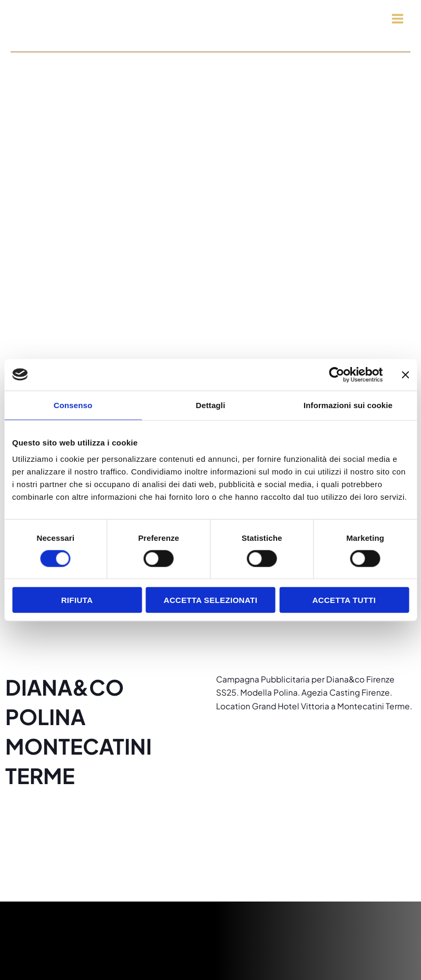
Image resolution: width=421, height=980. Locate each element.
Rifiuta (77, 600)
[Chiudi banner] (405, 374)
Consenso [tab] (73, 405)
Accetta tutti (344, 600)
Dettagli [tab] (211, 405)
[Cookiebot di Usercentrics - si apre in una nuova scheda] (336, 374)
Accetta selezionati (211, 600)
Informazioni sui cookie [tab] (348, 405)
